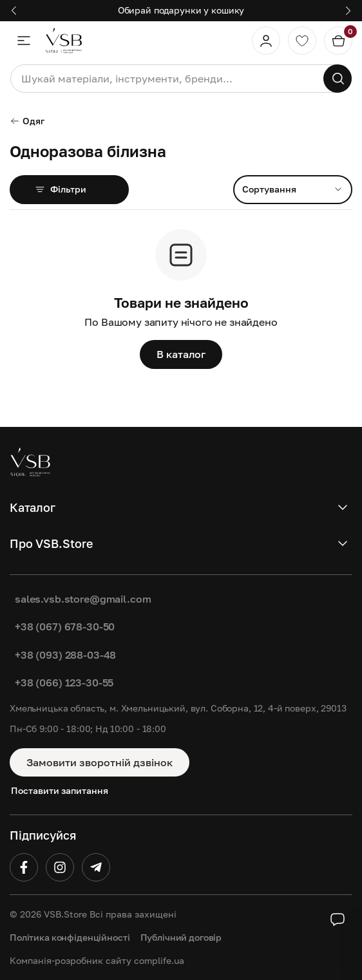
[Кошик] (338, 41)
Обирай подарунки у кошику (181, 10)
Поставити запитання (60, 790)
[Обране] (302, 41)
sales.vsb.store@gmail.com (83, 599)
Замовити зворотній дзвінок (100, 762)
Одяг (27, 121)
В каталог (181, 354)
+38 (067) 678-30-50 (65, 627)
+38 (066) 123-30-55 (64, 683)
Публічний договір (181, 937)
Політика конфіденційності (70, 937)
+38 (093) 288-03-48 (65, 655)
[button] (14, 11)
